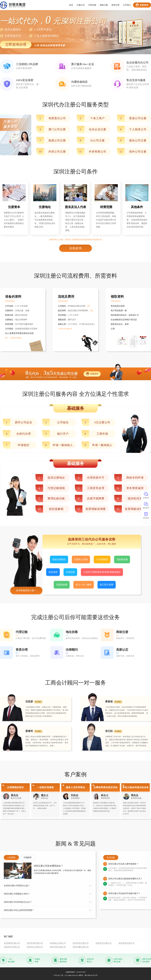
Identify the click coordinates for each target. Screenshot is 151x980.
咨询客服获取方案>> (26, 590)
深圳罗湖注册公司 (35, 943)
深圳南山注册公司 (58, 943)
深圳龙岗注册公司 (126, 943)
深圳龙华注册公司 (12, 947)
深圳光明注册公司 (58, 947)
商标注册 (104, 5)
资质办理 (115, 5)
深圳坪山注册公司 (35, 947)
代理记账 (92, 5)
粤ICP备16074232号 (91, 975)
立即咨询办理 (16, 44)
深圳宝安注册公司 (104, 943)
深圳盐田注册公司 (81, 943)
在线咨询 (142, 5)
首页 (71, 5)
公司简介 (127, 5)
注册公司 (81, 5)
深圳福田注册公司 (12, 943)
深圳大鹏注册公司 (81, 947)
